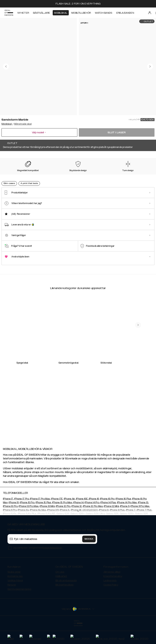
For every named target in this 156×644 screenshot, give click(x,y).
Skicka (89, 558)
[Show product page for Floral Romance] (11, 176)
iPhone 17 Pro (22, 517)
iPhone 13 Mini (47, 525)
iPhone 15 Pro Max (62, 521)
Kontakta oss (15, 595)
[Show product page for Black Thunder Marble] (53, 176)
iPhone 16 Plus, (124, 517)
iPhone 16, (94, 517)
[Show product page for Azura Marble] (74, 176)
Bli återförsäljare (64, 604)
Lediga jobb (110, 599)
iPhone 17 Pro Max (40, 517)
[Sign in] (150, 13)
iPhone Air (69, 517)
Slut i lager (117, 133)
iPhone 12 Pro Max (93, 525)
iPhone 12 (77, 525)
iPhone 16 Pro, (108, 517)
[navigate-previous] (138, 415)
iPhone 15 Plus (43, 521)
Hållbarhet (61, 595)
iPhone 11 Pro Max (140, 525)
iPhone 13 (143, 521)
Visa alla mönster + (144, 156)
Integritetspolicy (113, 595)
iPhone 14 (78, 521)
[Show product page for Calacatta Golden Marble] (95, 176)
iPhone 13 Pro (10, 525)
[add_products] (42, 362)
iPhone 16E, (82, 517)
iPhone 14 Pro (92, 521)
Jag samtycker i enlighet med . (38, 566)
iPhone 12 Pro (63, 525)
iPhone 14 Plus (108, 521)
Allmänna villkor (112, 591)
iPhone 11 (125, 525)
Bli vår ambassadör (66, 599)
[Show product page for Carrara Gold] (32, 176)
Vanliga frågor (15, 599)
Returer (12, 604)
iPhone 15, (14, 521)
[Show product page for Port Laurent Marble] (116, 176)
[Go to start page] (9, 13)
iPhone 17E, (57, 517)
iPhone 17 (8, 517)
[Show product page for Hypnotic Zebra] (137, 176)
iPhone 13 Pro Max (29, 525)
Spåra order (14, 591)
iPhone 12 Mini (111, 525)
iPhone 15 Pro (27, 521)
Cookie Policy (111, 604)
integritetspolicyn (52, 566)
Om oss (60, 591)
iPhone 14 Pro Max (127, 521)
